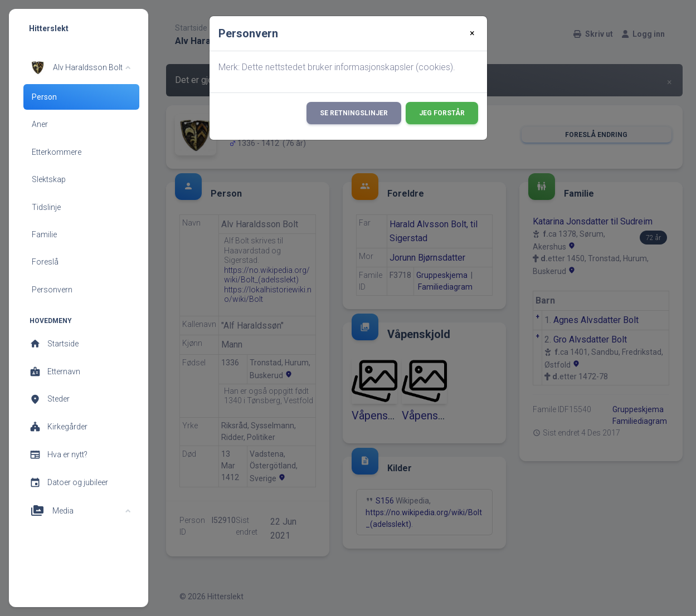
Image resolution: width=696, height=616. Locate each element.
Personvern (52, 290)
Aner (40, 124)
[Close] (472, 33)
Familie (44, 234)
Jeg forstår (442, 113)
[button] (80, 67)
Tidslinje (46, 207)
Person (44, 97)
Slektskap (49, 179)
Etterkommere (57, 152)
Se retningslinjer (354, 113)
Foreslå (45, 262)
